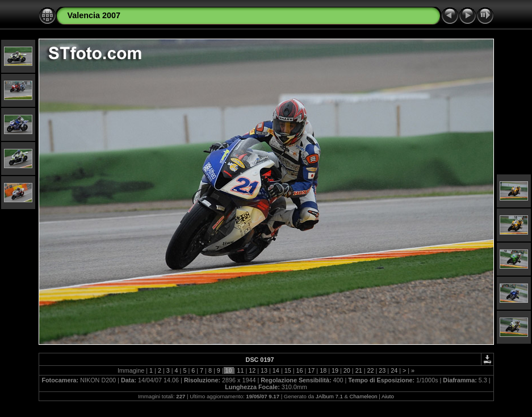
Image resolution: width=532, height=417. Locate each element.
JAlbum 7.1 (329, 396)
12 (252, 370)
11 (240, 370)
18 (323, 370)
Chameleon (364, 396)
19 (335, 370)
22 (370, 370)
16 (300, 370)
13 (264, 370)
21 (359, 370)
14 (276, 370)
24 (394, 370)
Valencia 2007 (94, 15)
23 (382, 370)
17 (311, 370)
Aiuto (388, 396)
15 (288, 370)
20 (347, 370)
